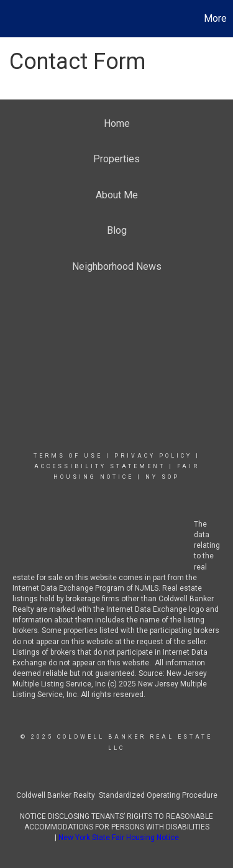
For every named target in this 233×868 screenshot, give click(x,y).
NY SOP (162, 477)
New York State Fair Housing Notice (119, 838)
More (215, 18)
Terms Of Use (68, 456)
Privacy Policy (153, 456)
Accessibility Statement (100, 466)
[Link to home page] (11, 19)
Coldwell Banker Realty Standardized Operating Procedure (117, 795)
